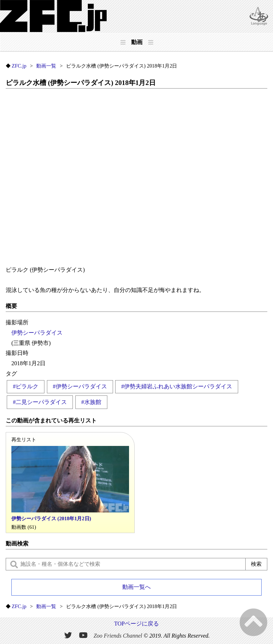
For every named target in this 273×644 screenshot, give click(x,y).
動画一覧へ (136, 587)
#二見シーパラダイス (40, 402)
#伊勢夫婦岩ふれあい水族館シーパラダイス (177, 386)
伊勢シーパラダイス (37, 333)
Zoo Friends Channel (118, 635)
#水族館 (91, 402)
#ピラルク (26, 386)
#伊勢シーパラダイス (80, 386)
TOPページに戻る (136, 624)
